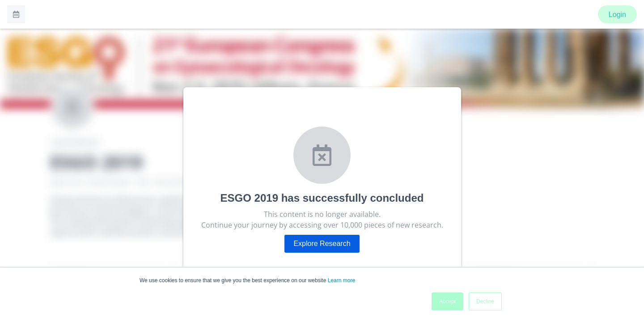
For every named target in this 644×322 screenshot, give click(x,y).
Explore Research (322, 244)
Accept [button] (447, 301)
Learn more (341, 280)
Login (617, 15)
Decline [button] (485, 301)
